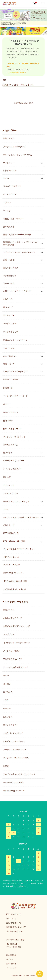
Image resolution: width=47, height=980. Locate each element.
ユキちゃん (8, 692)
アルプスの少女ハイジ (13, 659)
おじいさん (8, 717)
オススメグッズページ (13, 618)
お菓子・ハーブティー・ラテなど (17, 291)
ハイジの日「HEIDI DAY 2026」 (17, 758)
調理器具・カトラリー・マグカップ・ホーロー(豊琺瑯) (21, 243)
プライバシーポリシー (14, 932)
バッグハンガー (10, 324)
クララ (6, 700)
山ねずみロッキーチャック (14, 741)
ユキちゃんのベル (11, 445)
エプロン (7, 203)
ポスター (7, 404)
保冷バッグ (8, 307)
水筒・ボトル (9, 260)
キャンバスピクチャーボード (15, 396)
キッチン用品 (9, 283)
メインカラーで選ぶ (12, 651)
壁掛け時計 (8, 421)
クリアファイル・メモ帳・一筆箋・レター (21, 517)
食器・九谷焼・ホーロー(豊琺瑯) (17, 235)
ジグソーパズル (10, 171)
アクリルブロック (11, 493)
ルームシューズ (10, 194)
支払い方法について (14, 923)
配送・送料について (14, 914)
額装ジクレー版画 (11, 379)
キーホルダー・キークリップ (15, 372)
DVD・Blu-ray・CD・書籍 (14, 541)
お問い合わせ (11, 964)
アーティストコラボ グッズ (15, 750)
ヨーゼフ (7, 684)
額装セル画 (8, 388)
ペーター (7, 708)
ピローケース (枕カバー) (13, 461)
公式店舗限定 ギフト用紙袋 (15, 589)
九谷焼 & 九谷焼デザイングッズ (16, 626)
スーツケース (9, 348)
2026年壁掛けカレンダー (14, 573)
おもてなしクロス (11, 268)
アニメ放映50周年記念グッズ (15, 667)
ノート (6, 509)
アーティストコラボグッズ (14, 147)
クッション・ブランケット (14, 437)
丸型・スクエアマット (13, 429)
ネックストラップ (11, 332)
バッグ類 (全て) (10, 356)
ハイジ (6, 676)
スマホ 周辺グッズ (11, 533)
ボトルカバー (9, 316)
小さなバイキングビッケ (13, 733)
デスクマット (9, 485)
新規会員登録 (11, 955)
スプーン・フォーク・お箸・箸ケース (19, 252)
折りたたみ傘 (9, 227)
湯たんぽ (7, 477)
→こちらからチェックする (16, 73)
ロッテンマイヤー (11, 725)
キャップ (7, 211)
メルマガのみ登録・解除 (15, 940)
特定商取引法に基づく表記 (16, 927)
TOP (5, 80)
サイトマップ (11, 968)
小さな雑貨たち (10, 276)
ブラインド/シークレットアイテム (17, 155)
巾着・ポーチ (9, 364)
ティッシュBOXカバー (13, 469)
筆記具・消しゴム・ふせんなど (16, 501)
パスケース (8, 299)
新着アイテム (9, 138)
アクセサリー (9, 163)
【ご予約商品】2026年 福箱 (15, 581)
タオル (6, 178)
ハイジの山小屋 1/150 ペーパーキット (19, 549)
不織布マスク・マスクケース (15, 340)
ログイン (10, 959)
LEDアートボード (11, 412)
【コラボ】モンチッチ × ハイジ (16, 643)
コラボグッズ (9, 634)
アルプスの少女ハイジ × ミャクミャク (19, 774)
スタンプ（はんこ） (12, 557)
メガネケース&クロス (12, 186)
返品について (11, 918)
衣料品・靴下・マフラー (13, 219)
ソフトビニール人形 (12, 565)
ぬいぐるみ (8, 453)
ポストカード (9, 525)
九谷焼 (6, 766)
